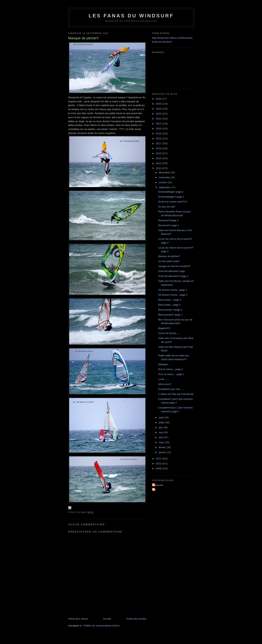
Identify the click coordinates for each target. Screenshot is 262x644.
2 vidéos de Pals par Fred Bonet (176, 394)
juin (161, 427)
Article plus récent (78, 619)
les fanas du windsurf (131, 16)
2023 (159, 114)
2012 (159, 168)
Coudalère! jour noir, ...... (172, 389)
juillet (162, 422)
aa (154, 490)
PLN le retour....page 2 (171, 369)
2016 (159, 148)
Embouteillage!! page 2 (171, 192)
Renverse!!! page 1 (169, 225)
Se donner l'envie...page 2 (173, 290)
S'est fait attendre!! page (172, 271)
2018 (159, 138)
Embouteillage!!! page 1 (171, 197)
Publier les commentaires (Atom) (101, 626)
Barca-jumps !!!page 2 (170, 310)
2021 (159, 124)
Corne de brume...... (169, 333)
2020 (159, 129)
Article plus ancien (136, 619)
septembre (165, 187)
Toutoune (158, 485)
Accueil (107, 619)
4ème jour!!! (165, 384)
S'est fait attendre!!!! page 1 (173, 276)
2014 (159, 158)
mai (161, 432)
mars (162, 442)
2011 (159, 459)
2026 (159, 99)
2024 (159, 109)
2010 (159, 464)
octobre (163, 182)
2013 (159, 163)
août (161, 418)
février (163, 447)
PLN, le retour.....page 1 (171, 374)
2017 (159, 143)
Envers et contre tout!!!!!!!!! (173, 202)
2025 (159, 104)
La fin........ (164, 379)
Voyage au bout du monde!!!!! (174, 266)
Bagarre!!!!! (164, 328)
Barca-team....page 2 (170, 300)
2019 (159, 134)
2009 (159, 468)
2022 (159, 119)
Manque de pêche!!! (169, 256)
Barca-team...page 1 (169, 305)
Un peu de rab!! (167, 207)
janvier (163, 452)
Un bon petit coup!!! (169, 261)
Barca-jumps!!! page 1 (170, 315)
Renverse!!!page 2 (168, 220)
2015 (159, 153)
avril (161, 437)
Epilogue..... (165, 364)
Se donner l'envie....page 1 (173, 295)
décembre (165, 172)
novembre (165, 177)
